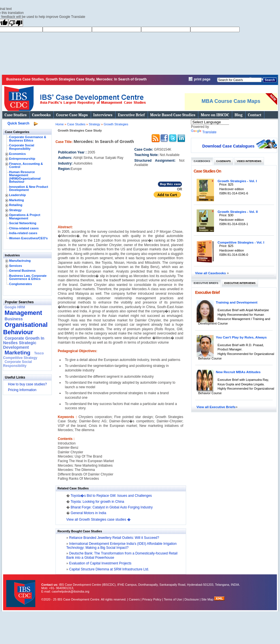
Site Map (208, 599)
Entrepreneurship (22, 159)
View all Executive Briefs (216, 407)
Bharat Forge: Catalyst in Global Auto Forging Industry (112, 507)
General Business (22, 271)
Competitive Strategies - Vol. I (241, 242)
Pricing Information (22, 390)
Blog (238, 115)
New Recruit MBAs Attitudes (238, 372)
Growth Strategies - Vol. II (238, 212)
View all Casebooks (211, 273)
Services (16, 266)
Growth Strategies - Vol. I (237, 181)
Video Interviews (249, 161)
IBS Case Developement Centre (21, 590)
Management (23, 313)
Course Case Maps (72, 115)
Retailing (16, 205)
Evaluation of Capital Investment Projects (100, 563)
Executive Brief (131, 115)
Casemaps (224, 161)
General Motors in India (88, 513)
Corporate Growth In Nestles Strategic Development (24, 343)
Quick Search (18, 123)
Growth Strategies (116, 124)
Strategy (15, 210)
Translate (204, 132)
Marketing (17, 200)
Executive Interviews (240, 283)
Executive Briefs (206, 283)
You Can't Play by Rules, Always (241, 337)
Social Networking (23, 223)
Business (14, 319)
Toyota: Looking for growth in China (97, 502)
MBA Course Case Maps (231, 101)
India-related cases (23, 233)
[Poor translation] (16, 23)
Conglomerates (20, 284)
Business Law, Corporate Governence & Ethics (28, 277)
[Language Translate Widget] (218, 122)
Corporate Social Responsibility (22, 147)
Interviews (103, 115)
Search (270, 80)
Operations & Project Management (25, 217)
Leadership (17, 195)
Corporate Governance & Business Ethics (28, 139)
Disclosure (192, 599)
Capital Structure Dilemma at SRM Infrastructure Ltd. (109, 569)
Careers (134, 599)
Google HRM (15, 307)
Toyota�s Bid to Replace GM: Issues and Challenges (111, 496)
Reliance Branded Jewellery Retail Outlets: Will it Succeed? (114, 538)
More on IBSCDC (215, 115)
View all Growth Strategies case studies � (98, 520)
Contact (255, 115)
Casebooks (42, 115)
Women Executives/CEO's (28, 238)
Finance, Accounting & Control (26, 165)
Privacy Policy (152, 599)
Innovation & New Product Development (29, 188)
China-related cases (24, 228)
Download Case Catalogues (228, 146)
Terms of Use (173, 599)
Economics (17, 154)
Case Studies (16, 115)
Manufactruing (20, 261)
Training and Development (237, 302)
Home (60, 124)
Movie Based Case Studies (173, 115)
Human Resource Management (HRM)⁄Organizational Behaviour (25, 177)
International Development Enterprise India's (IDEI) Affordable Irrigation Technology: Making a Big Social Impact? (122, 546)
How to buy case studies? (27, 384)
